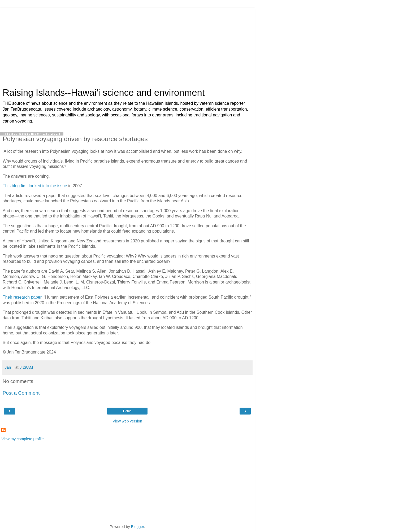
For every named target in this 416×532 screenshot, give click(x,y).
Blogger (138, 527)
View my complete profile (23, 439)
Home (127, 411)
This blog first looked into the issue (35, 186)
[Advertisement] (127, 45)
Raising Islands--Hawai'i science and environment (104, 93)
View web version (127, 421)
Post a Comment (21, 393)
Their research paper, (23, 297)
